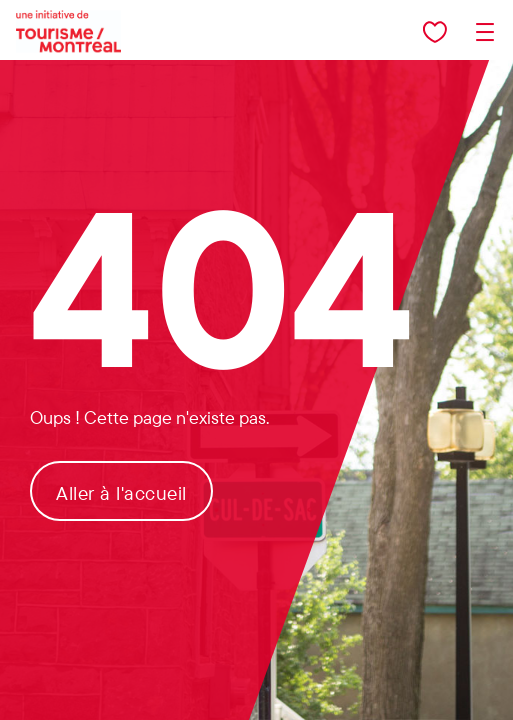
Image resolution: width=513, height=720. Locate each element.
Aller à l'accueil (121, 493)
